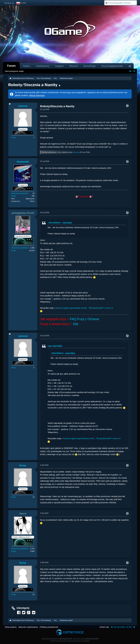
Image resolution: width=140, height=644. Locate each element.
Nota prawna (11, 627)
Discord (73, 66)
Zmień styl (104, 627)
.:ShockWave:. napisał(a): (60, 223)
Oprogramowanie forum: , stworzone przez (70, 639)
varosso (76, 152)
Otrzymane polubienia (20, 193)
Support (59, 66)
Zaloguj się (9, 3)
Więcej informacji (37, 95)
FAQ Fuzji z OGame (84, 319)
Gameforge (89, 66)
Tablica (26, 66)
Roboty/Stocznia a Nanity (33, 85)
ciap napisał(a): (55, 346)
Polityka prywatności (49, 627)
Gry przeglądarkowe (112, 66)
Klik (76, 324)
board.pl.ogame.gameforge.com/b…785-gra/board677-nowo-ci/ (84, 308)
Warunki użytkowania (28, 627)
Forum (11, 66)
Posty (13, 137)
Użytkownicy (43, 66)
